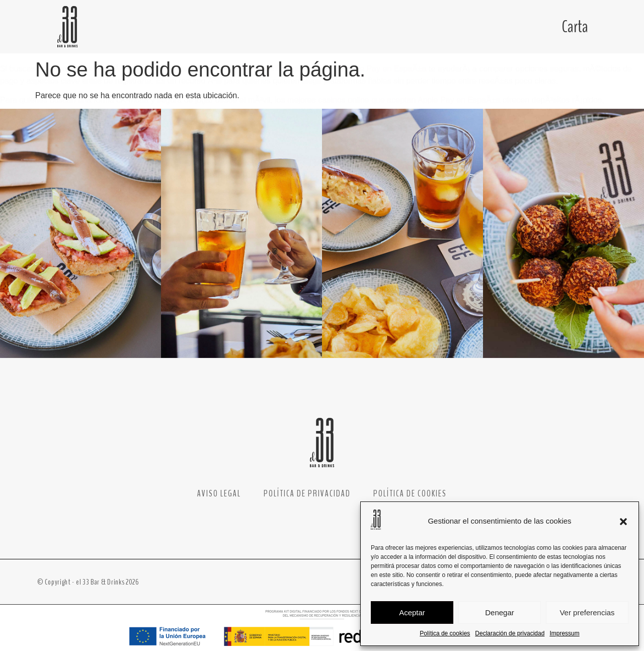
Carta (575, 27)
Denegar (500, 612)
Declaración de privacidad (510, 633)
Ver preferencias (587, 612)
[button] (623, 522)
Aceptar (412, 612)
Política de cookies (445, 633)
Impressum (564, 633)
